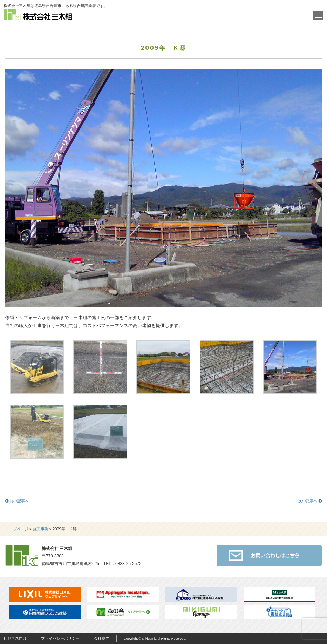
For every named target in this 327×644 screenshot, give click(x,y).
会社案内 (102, 638)
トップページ (17, 529)
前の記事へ (17, 501)
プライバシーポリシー (60, 638)
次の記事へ (310, 501)
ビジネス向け (15, 638)
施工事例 (41, 529)
